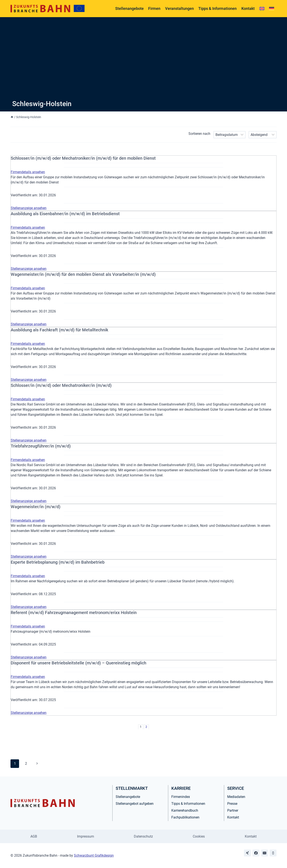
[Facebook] (256, 853)
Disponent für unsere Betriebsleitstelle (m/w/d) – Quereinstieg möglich (78, 663)
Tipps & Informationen (217, 8)
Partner (233, 810)
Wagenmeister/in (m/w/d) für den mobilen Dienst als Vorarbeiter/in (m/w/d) (83, 274)
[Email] (265, 853)
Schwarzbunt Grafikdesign (94, 855)
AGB (34, 836)
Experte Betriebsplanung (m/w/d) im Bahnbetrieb (58, 562)
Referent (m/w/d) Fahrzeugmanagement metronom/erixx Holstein (74, 613)
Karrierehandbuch (185, 810)
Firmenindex (181, 797)
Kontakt (248, 8)
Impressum (86, 836)
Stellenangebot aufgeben (135, 804)
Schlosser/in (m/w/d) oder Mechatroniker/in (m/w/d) (61, 385)
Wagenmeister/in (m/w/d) (36, 507)
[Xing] (247, 853)
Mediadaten (236, 797)
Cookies (199, 836)
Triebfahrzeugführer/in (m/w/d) (41, 446)
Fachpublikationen (185, 817)
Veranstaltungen (179, 8)
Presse (232, 804)
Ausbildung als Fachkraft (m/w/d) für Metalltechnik (59, 330)
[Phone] (273, 853)
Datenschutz (143, 836)
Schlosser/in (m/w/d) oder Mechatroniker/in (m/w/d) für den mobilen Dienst (83, 158)
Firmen (154, 8)
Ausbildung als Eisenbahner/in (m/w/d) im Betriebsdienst (65, 214)
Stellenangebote (129, 8)
